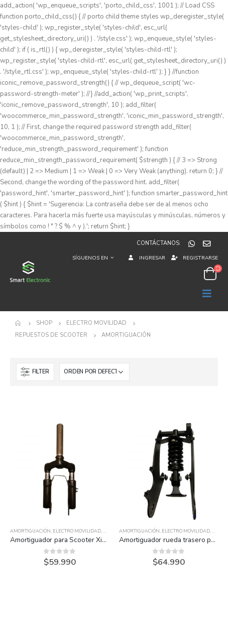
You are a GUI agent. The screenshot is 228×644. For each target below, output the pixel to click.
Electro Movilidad (77, 531)
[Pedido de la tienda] (94, 372)
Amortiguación (30, 531)
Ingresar (145, 258)
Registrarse (194, 258)
